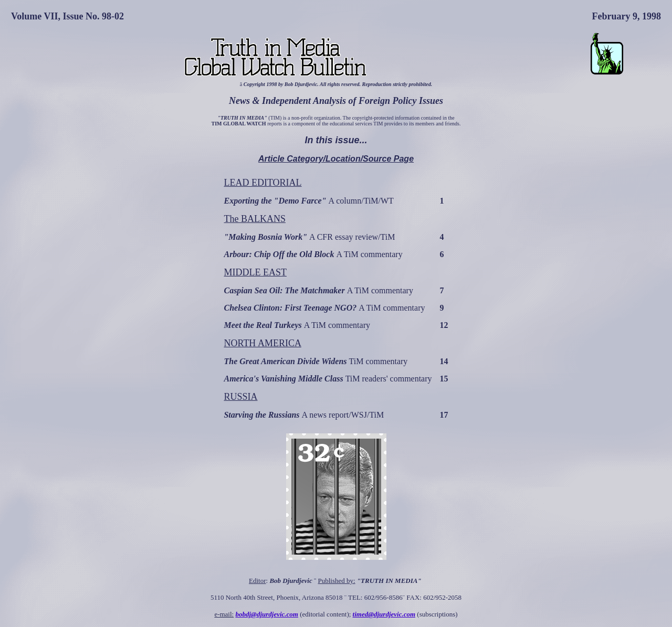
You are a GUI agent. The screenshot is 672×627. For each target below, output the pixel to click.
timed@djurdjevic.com (384, 614)
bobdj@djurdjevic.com (267, 614)
